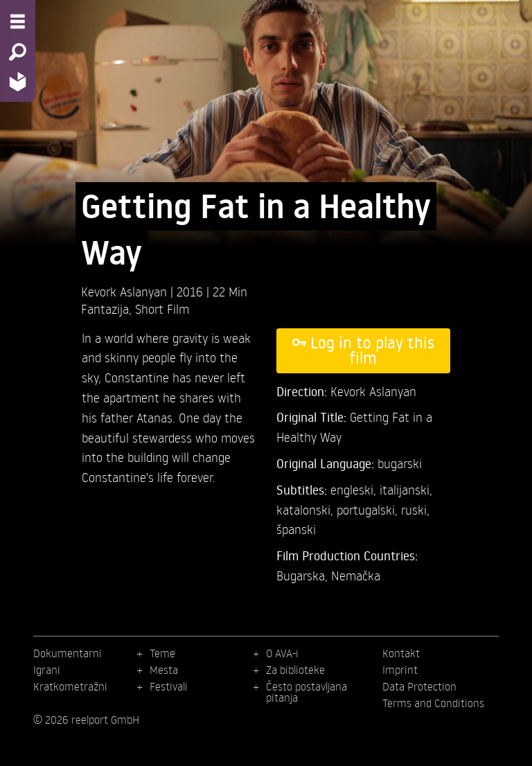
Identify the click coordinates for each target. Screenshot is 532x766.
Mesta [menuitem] (164, 670)
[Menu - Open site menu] (18, 21)
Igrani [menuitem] (47, 670)
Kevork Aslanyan (126, 291)
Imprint (400, 670)
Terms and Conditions (433, 703)
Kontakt (401, 653)
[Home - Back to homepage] (18, 81)
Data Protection (419, 686)
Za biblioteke (295, 670)
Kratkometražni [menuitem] (70, 686)
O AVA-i (282, 653)
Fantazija (105, 309)
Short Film (162, 309)
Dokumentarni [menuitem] (68, 653)
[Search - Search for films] (18, 52)
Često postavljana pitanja (307, 692)
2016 (192, 291)
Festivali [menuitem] (169, 686)
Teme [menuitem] (162, 653)
